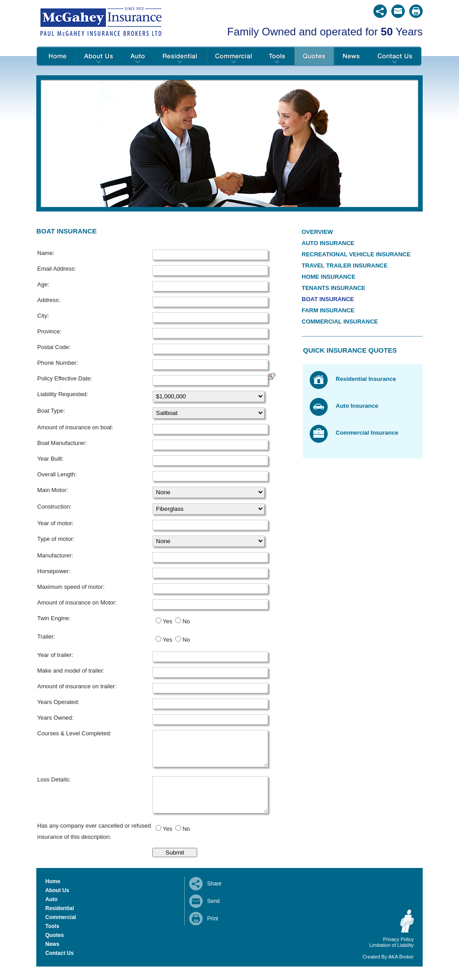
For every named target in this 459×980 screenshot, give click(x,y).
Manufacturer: (55, 555)
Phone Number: (58, 363)
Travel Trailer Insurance (345, 266)
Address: (49, 300)
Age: (43, 284)
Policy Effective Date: (65, 378)
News (352, 56)
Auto (138, 56)
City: (43, 316)
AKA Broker (401, 970)
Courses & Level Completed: (74, 733)
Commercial (234, 56)
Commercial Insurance (340, 322)
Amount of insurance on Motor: (77, 602)
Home (56, 56)
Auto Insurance (328, 243)
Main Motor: (53, 490)
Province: (49, 331)
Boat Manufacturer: (62, 443)
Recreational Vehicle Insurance (356, 254)
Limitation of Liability (392, 958)
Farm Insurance (328, 310)
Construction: (54, 507)
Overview (317, 232)
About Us (98, 56)
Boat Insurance (328, 299)
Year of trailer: (55, 655)
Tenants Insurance (333, 288)
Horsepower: (54, 571)
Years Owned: (55, 718)
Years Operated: (58, 702)
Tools (278, 56)
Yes (167, 621)
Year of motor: (55, 523)
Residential (180, 56)
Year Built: (50, 459)
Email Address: (57, 269)
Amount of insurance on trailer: (77, 686)
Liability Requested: (63, 394)
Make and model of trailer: (71, 671)
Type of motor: (56, 539)
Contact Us (396, 56)
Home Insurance (329, 277)
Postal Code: (54, 347)
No (186, 621)
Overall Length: (57, 474)
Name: (46, 253)
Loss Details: (54, 786)
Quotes (314, 56)
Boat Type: (51, 411)
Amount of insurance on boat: (75, 427)
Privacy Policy (398, 953)
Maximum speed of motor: (71, 587)
